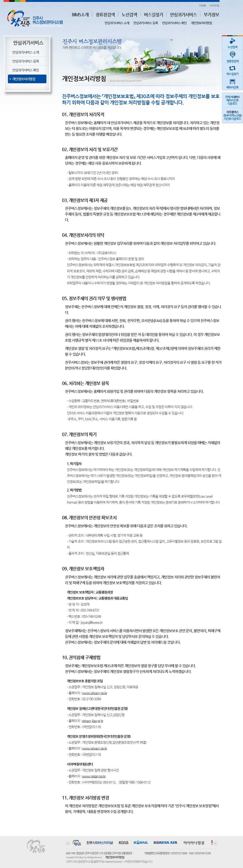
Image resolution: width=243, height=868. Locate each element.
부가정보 (211, 15)
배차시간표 (232, 83)
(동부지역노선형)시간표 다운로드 (232, 115)
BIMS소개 (80, 15)
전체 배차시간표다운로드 (232, 100)
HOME (203, 5)
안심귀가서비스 (183, 15)
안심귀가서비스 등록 (146, 23)
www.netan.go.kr (94, 776)
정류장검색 (105, 15)
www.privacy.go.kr (95, 693)
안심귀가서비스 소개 (117, 23)
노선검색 (129, 15)
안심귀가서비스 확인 (174, 23)
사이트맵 (214, 5)
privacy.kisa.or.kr (93, 721)
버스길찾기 (153, 15)
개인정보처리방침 (201, 23)
